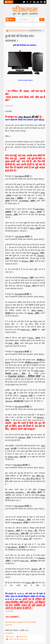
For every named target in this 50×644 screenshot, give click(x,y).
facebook (27, 2)
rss (34, 2)
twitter (24, 2)
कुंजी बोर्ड (16, 639)
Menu (10, 2)
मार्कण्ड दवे (22, 639)
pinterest (45, 2)
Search (42, 19)
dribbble (41, 2)
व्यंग (26, 639)
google (31, 2)
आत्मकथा (11, 639)
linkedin (38, 2)
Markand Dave (23, 637)
